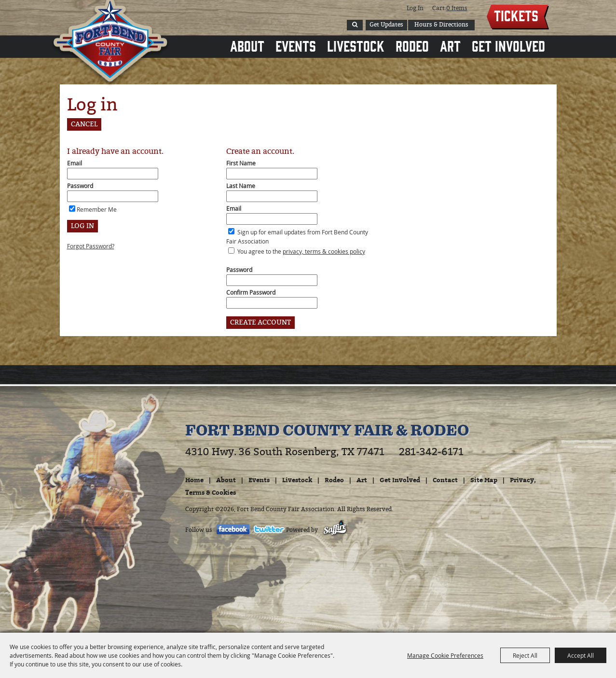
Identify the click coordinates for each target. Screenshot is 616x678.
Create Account (260, 322)
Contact (445, 480)
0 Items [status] (457, 8)
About (247, 45)
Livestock (356, 45)
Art (450, 45)
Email (75, 163)
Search (355, 25)
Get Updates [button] (386, 25)
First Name (241, 163)
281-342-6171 (431, 452)
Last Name (241, 186)
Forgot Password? (91, 246)
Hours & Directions (441, 25)
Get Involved (508, 45)
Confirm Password (251, 292)
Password (80, 186)
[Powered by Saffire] (335, 530)
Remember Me (97, 209)
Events (296, 45)
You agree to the (301, 251)
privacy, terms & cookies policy (324, 251)
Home (194, 480)
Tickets (516, 15)
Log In (415, 8)
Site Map (484, 480)
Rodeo (412, 45)
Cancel (84, 124)
